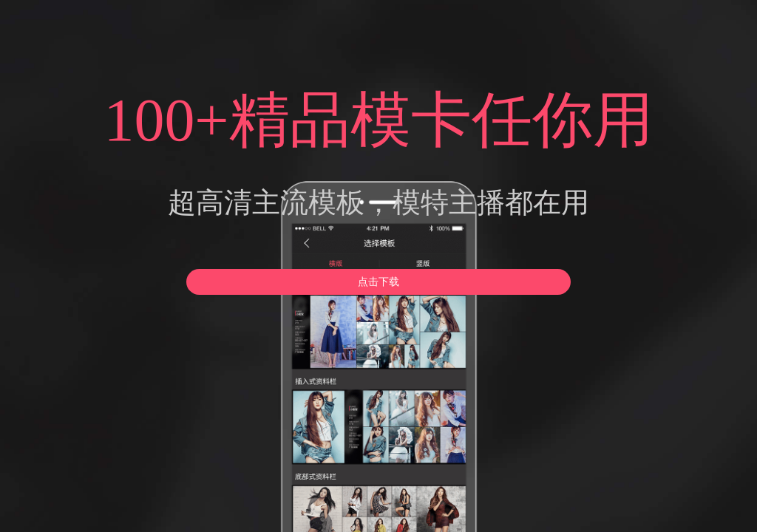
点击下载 (378, 282)
